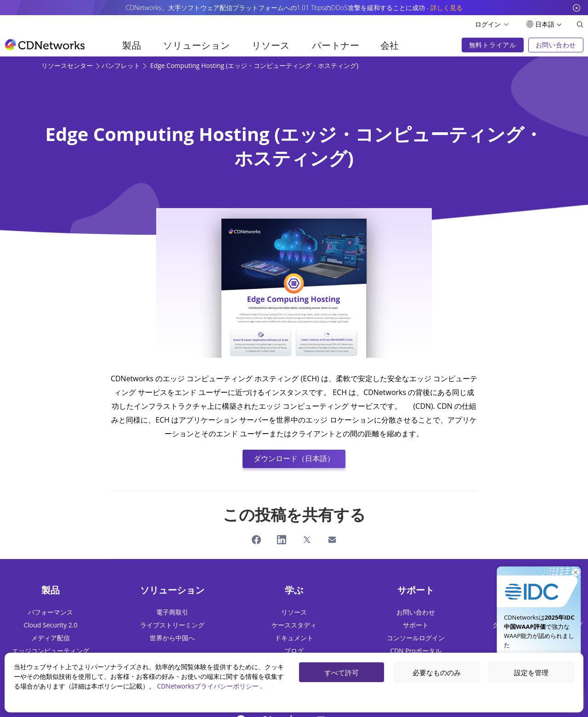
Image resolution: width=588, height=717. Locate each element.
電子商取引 (172, 612)
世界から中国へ (172, 638)
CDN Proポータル (416, 651)
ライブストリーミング (172, 625)
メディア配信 (51, 638)
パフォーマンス (51, 612)
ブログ (294, 651)
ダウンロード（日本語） (294, 459)
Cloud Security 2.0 (51, 625)
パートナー (336, 45)
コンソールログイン (416, 638)
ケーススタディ (294, 625)
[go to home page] (45, 45)
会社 (390, 45)
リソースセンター (68, 65)
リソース (271, 45)
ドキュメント (294, 638)
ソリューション (196, 45)
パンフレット (122, 65)
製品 (132, 45)
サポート (416, 625)
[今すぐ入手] (539, 583)
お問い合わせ (416, 612)
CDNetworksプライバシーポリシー (209, 686)
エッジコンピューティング (51, 651)
